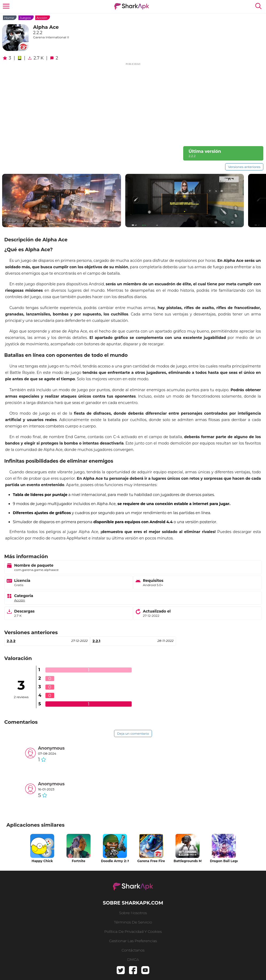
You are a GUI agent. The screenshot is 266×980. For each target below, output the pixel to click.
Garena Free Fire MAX (151, 861)
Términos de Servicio (133, 922)
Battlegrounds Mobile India (187, 861)
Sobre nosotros (133, 913)
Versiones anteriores (244, 167)
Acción (42, 18)
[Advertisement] (133, 103)
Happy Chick (42, 861)
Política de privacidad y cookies (133, 931)
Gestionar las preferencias (133, 941)
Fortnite (79, 861)
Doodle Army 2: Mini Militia (115, 861)
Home (9, 18)
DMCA (133, 959)
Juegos (25, 18)
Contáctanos (133, 950)
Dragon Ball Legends (224, 861)
